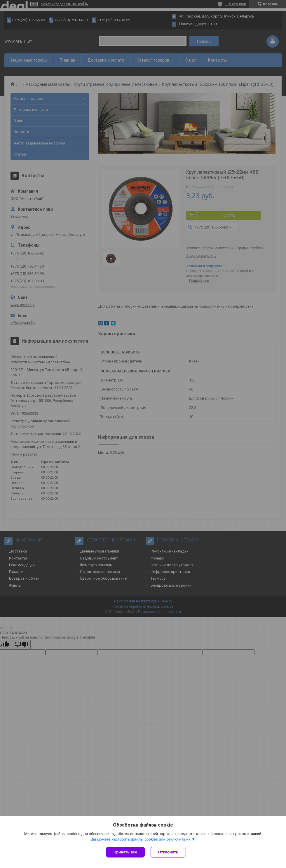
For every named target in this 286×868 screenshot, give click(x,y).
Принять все (125, 852)
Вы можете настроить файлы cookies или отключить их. (141, 839)
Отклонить (168, 852)
